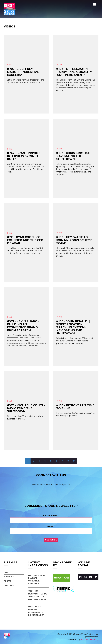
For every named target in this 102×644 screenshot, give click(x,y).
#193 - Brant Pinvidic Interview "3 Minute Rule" (24, 156)
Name (51, 526)
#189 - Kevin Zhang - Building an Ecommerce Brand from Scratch (23, 326)
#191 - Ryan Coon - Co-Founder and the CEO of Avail (25, 240)
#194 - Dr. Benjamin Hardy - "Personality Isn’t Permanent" (74, 72)
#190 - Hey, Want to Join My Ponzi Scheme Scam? (74, 240)
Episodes (9, 577)
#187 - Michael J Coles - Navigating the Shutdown (26, 408)
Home (7, 572)
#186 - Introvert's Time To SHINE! (75, 407)
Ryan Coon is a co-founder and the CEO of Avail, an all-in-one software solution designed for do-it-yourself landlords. (25, 251)
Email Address (51, 516)
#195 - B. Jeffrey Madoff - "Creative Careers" (23, 72)
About (7, 581)
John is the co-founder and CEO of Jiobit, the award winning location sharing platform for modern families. (75, 341)
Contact (9, 585)
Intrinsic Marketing (90, 639)
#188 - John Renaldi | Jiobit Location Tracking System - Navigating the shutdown (73, 327)
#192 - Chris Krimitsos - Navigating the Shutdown (75, 156)
